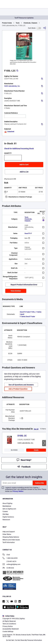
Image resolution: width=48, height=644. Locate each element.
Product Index (7, 23)
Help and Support (9, 532)
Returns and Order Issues (11, 540)
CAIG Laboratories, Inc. (12, 86)
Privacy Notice (18, 491)
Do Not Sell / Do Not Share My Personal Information (24, 640)
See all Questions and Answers (21, 385)
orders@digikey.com (12, 565)
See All (36, 429)
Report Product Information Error (24, 285)
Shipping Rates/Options (11, 537)
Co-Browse (8, 568)
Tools (18, 23)
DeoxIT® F (28, 233)
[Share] (45, 28)
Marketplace (7, 506)
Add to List (24, 172)
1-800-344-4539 (10, 558)
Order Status (7, 534)
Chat (6, 555)
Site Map (6, 514)
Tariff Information (9, 542)
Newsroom (6, 520)
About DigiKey (7, 503)
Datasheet (9, 132)
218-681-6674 (9, 561)
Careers (5, 512)
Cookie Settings (8, 632)
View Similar (16, 291)
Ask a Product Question (18, 389)
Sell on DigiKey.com (9, 509)
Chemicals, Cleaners (30, 23)
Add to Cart (24, 165)
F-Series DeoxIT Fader (27, 317)
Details (36, 450)
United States (8, 616)
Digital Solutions (8, 517)
